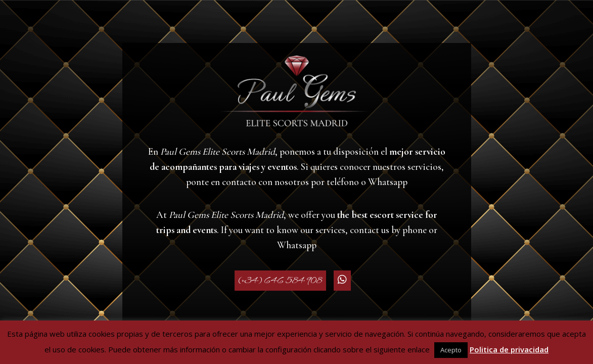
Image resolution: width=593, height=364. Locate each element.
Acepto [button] (451, 350)
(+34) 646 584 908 (280, 281)
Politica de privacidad (509, 349)
